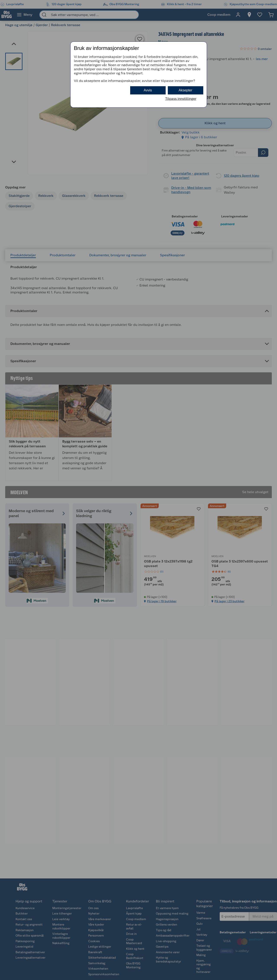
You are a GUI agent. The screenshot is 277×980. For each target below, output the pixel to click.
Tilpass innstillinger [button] (181, 99)
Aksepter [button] (185, 90)
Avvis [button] (148, 90)
